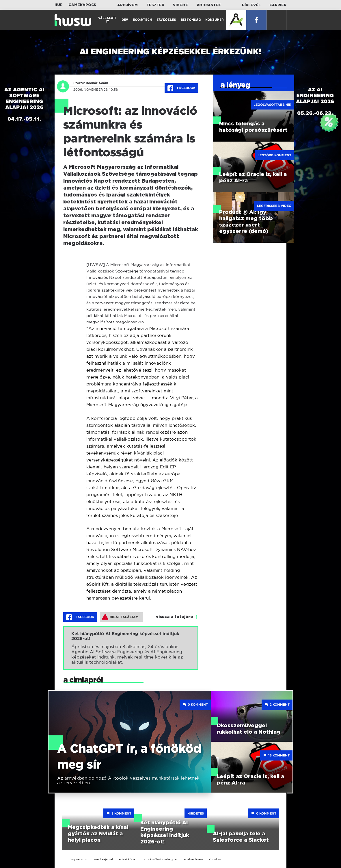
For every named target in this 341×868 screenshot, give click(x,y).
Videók (180, 5)
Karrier (278, 5)
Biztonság (191, 20)
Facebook (181, 88)
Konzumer (215, 20)
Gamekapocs (82, 5)
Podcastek (209, 5)
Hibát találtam (120, 617)
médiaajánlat (104, 859)
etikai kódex (128, 859)
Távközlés (166, 20)
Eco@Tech (142, 20)
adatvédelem (193, 859)
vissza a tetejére (175, 617)
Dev (125, 20)
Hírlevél (251, 5)
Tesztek (155, 5)
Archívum (127, 5)
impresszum (79, 859)
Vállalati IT (107, 20)
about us (215, 859)
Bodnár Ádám (97, 83)
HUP (59, 5)
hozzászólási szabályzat (160, 859)
